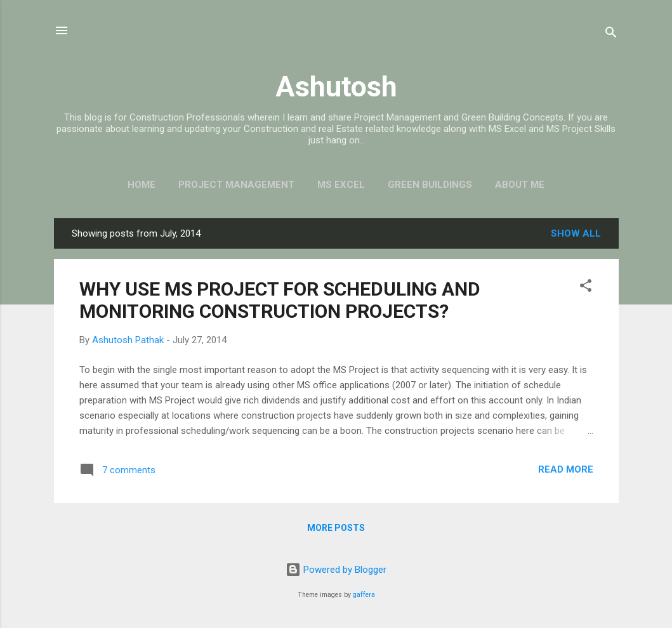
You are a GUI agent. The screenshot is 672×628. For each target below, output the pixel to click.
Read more (566, 469)
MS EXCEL (341, 185)
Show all (576, 233)
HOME (142, 185)
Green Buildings (430, 185)
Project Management (236, 185)
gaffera (364, 595)
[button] (586, 288)
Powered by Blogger (336, 570)
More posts (336, 528)
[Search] (611, 35)
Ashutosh (336, 87)
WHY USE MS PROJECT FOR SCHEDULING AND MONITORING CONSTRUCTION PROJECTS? (280, 300)
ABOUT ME (520, 185)
